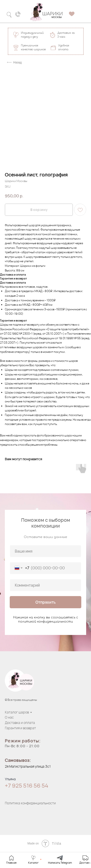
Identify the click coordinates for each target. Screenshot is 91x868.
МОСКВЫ (57, 17)
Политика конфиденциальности (30, 803)
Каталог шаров (17, 712)
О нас (9, 717)
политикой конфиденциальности (45, 622)
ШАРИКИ (53, 14)
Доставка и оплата (20, 723)
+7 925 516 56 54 (27, 786)
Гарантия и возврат (20, 728)
